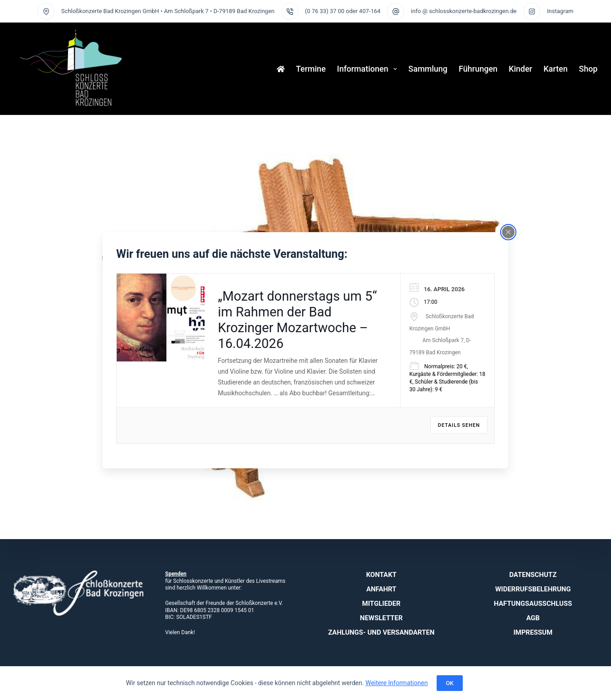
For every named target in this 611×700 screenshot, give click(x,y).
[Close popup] (508, 232)
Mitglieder (381, 604)
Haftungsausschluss (533, 604)
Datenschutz (533, 575)
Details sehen (459, 425)
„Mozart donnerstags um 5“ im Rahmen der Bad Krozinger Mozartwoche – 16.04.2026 (298, 320)
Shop (588, 69)
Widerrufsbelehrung (533, 589)
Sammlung (428, 69)
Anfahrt (381, 589)
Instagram (560, 11)
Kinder (520, 69)
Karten (556, 69)
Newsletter (381, 618)
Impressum (533, 632)
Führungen (478, 69)
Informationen (369, 69)
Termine (311, 69)
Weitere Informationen (397, 683)
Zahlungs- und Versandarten (381, 632)
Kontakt (381, 575)
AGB (533, 618)
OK (449, 683)
